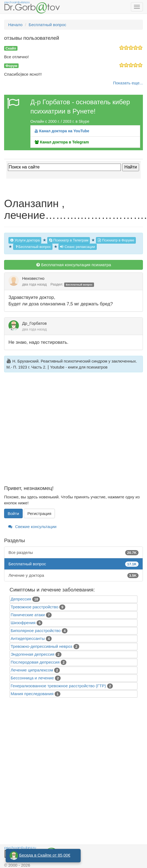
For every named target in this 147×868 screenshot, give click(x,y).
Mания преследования (32, 694)
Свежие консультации (32, 527)
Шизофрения (23, 623)
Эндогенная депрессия (33, 654)
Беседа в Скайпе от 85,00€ (45, 855)
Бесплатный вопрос (33, 247)
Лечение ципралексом (32, 670)
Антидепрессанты (28, 638)
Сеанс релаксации (78, 247)
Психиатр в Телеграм (69, 240)
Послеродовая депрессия (35, 662)
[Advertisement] (54, 432)
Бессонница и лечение (32, 678)
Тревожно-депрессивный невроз (41, 646)
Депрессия (21, 599)
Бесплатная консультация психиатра (74, 265)
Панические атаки (28, 615)
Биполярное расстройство (36, 631)
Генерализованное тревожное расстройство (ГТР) (58, 686)
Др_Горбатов (34, 323)
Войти (13, 513)
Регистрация (39, 513)
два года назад (34, 284)
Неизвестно (33, 278)
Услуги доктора (25, 240)
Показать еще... (128, 83)
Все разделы (73, 552)
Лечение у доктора (73, 575)
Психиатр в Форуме (116, 240)
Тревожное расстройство (34, 607)
